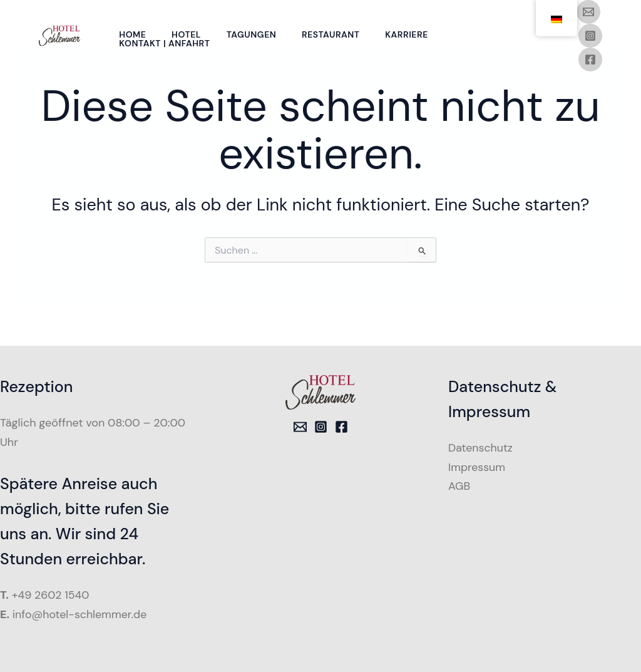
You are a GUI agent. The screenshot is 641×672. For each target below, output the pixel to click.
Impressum (477, 467)
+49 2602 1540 (51, 595)
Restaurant (338, 34)
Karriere (416, 34)
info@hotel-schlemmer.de (81, 614)
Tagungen (257, 34)
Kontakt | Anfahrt (166, 43)
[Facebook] (590, 59)
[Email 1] (588, 12)
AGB (459, 486)
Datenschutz (481, 448)
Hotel (189, 34)
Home (134, 34)
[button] (28, 644)
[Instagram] (590, 36)
